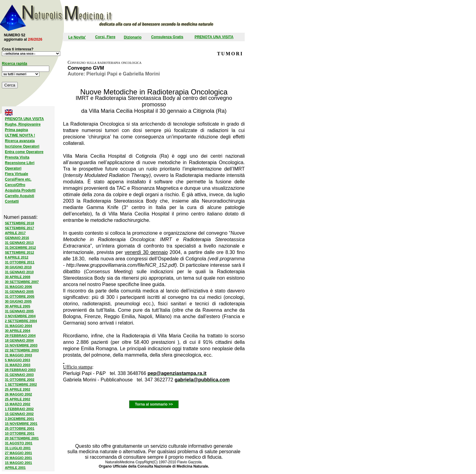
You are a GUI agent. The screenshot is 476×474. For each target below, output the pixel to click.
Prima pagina (16, 130)
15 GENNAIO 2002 (19, 414)
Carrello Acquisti (20, 196)
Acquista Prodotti (20, 190)
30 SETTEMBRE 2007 (22, 282)
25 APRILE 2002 (18, 389)
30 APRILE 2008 (18, 277)
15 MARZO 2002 (18, 404)
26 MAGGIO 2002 (19, 394)
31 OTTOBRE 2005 (20, 296)
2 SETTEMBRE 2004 (21, 321)
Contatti (12, 201)
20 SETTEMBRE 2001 (22, 438)
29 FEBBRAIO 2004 (20, 336)
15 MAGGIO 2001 (19, 463)
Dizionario (133, 37)
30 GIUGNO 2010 (18, 267)
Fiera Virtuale (17, 174)
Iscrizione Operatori (22, 146)
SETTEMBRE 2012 (19, 252)
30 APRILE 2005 (18, 306)
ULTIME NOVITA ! (20, 135)
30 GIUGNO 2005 (18, 301)
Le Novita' (77, 37)
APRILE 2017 (15, 233)
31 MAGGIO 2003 (19, 355)
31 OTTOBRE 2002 (20, 380)
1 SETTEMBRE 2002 (21, 384)
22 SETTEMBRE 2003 (22, 350)
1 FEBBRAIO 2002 (19, 409)
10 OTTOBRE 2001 (20, 433)
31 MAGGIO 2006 (19, 287)
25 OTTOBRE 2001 (20, 428)
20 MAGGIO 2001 (19, 458)
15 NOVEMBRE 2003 (21, 345)
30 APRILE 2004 (18, 331)
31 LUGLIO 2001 (18, 448)
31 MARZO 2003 (18, 365)
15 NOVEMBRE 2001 (21, 424)
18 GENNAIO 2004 (19, 340)
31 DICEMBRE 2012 (20, 248)
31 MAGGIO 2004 (19, 326)
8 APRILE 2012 (17, 257)
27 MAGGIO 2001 (19, 453)
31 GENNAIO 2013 (19, 243)
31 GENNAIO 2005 (19, 292)
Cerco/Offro (15, 185)
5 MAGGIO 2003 (18, 360)
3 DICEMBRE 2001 (19, 419)
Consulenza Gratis (167, 37)
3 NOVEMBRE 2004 (20, 316)
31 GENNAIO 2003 (19, 375)
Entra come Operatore (24, 152)
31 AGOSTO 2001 (19, 443)
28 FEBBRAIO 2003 (20, 370)
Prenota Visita (17, 157)
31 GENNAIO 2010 (19, 272)
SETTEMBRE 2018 (19, 223)
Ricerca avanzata (20, 141)
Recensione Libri (20, 163)
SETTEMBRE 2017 (19, 228)
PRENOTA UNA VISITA (214, 37)
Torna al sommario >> (154, 404)
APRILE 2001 (15, 468)
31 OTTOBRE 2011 (20, 262)
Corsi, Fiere (105, 37)
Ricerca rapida (15, 64)
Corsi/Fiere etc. (18, 179)
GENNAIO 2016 (17, 238)
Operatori (13, 168)
